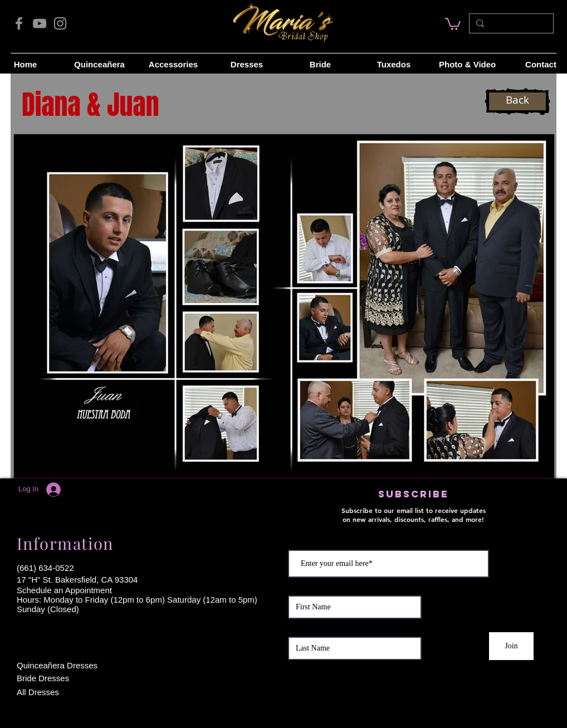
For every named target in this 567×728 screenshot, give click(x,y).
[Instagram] (60, 23)
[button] (284, 306)
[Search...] (510, 23)
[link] (453, 23)
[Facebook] (19, 23)
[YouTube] (40, 23)
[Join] (511, 646)
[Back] (517, 101)
